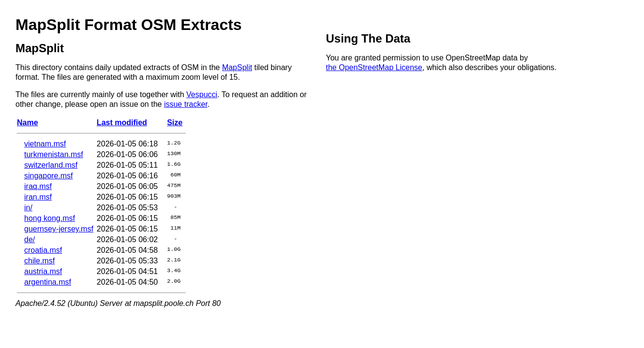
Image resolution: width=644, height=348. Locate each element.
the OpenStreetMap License (374, 67)
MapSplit (237, 67)
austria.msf (43, 271)
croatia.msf (43, 250)
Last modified (122, 123)
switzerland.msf (51, 165)
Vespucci (202, 94)
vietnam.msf (45, 144)
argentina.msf (48, 282)
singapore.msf (49, 176)
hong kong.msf (50, 218)
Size (175, 123)
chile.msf (39, 261)
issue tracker (186, 104)
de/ (30, 239)
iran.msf (38, 197)
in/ (28, 208)
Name (28, 123)
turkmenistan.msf (54, 154)
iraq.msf (38, 186)
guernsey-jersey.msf (59, 229)
